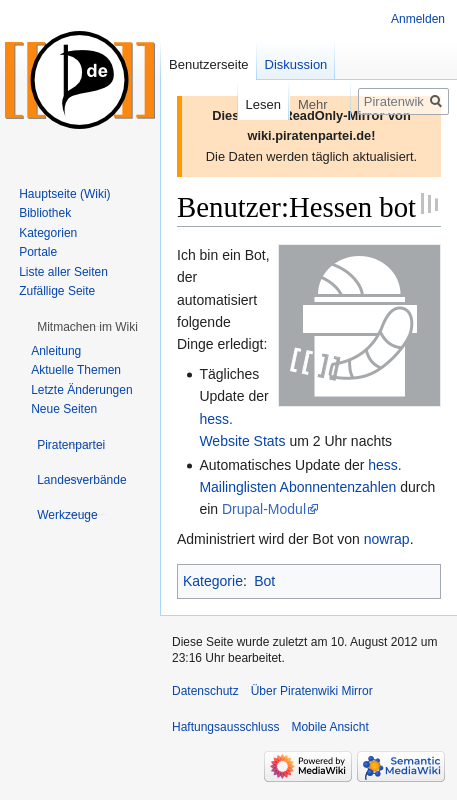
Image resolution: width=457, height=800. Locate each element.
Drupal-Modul (264, 509)
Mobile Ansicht (329, 727)
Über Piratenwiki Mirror (312, 691)
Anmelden (418, 19)
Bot (264, 581)
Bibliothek (45, 213)
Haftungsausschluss (225, 727)
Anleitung (56, 351)
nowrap (387, 539)
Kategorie (213, 581)
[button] (87, 327)
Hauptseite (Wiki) (64, 194)
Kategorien (48, 233)
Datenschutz (205, 691)
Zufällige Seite (57, 291)
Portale (38, 252)
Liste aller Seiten (63, 272)
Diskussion (296, 64)
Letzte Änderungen (81, 390)
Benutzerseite (209, 64)
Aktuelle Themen (76, 370)
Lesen (249, 104)
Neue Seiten (64, 409)
